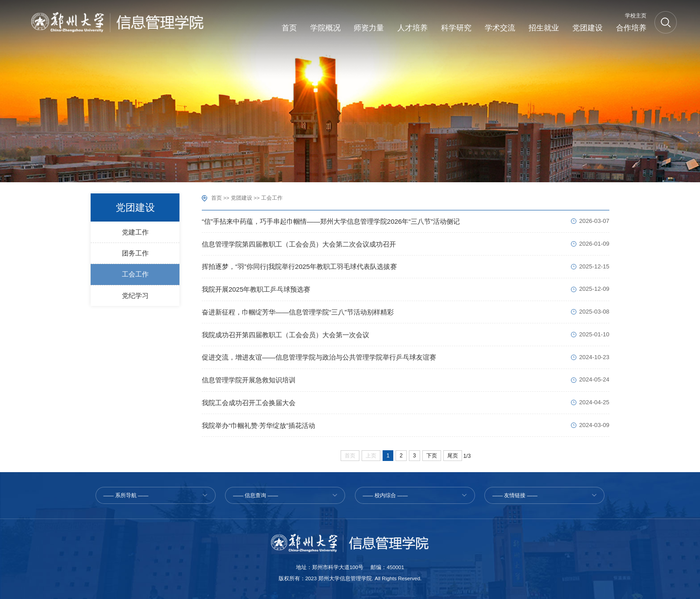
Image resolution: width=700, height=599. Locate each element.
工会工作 (272, 198)
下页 (432, 456)
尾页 (453, 456)
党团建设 (242, 198)
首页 (217, 198)
